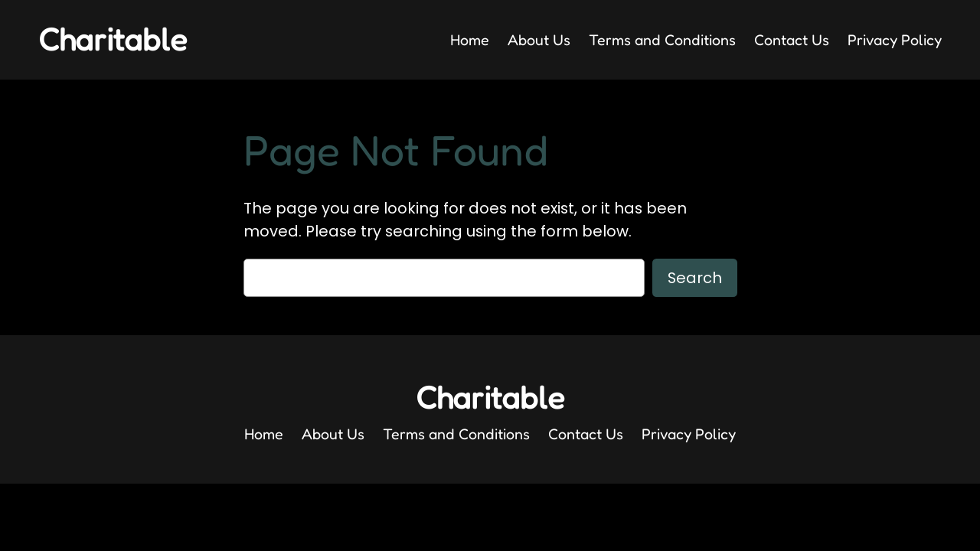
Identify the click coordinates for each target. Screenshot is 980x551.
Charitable (113, 39)
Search (695, 278)
